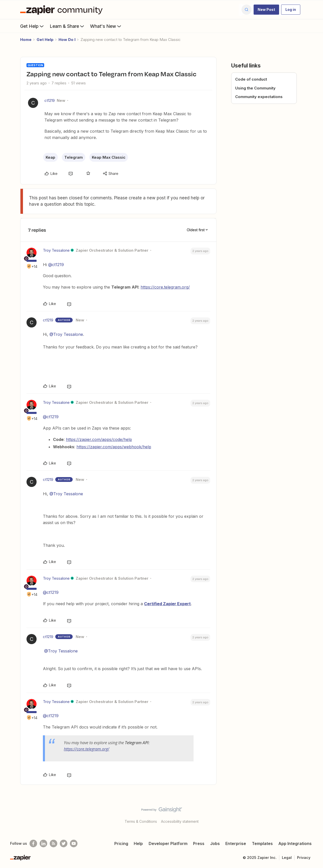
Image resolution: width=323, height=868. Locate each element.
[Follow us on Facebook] (33, 843)
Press (199, 843)
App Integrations (295, 843)
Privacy (304, 858)
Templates (262, 843)
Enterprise (236, 843)
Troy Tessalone (56, 250)
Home (26, 40)
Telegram (74, 157)
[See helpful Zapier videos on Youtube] (74, 843)
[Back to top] (313, 814)
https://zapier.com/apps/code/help (99, 439)
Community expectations (259, 97)
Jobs (215, 843)
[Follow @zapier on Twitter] (64, 843)
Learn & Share (67, 26)
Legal (287, 858)
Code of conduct (251, 79)
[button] (266, 10)
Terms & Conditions (141, 821)
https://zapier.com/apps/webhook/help (114, 447)
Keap (50, 157)
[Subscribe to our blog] (53, 843)
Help (138, 843)
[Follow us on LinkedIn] (43, 843)
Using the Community (255, 88)
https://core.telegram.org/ (165, 287)
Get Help (32, 26)
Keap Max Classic (109, 157)
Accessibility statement (180, 821)
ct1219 (50, 100)
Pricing (121, 843)
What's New (106, 26)
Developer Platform (168, 843)
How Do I (67, 40)
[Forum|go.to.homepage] (63, 10)
